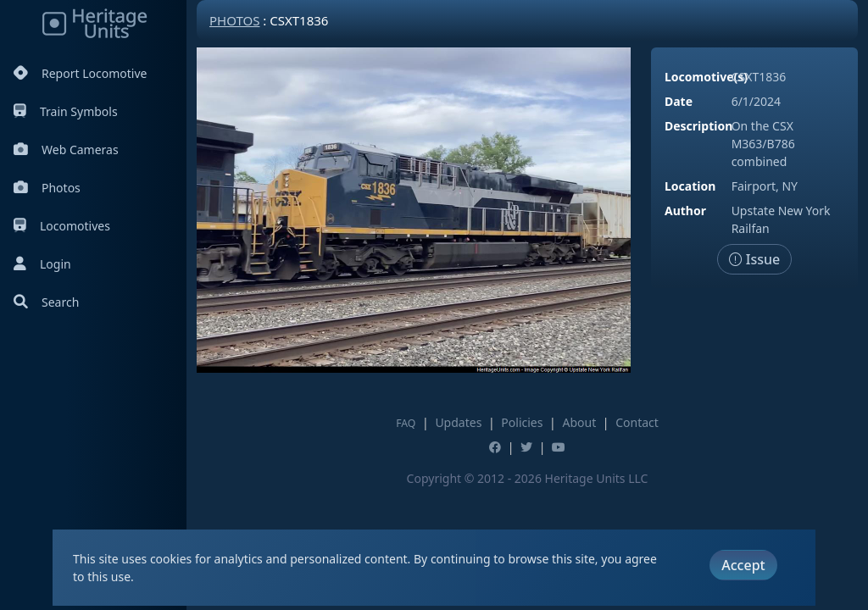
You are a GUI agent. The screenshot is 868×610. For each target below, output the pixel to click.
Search (46, 302)
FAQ (406, 423)
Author (685, 211)
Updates (458, 422)
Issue (755, 259)
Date (679, 101)
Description (698, 126)
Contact (637, 422)
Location (690, 186)
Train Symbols (66, 111)
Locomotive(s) (706, 77)
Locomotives (62, 226)
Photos (47, 188)
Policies (522, 422)
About (579, 422)
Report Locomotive (80, 73)
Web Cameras (66, 150)
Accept (743, 565)
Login (42, 264)
